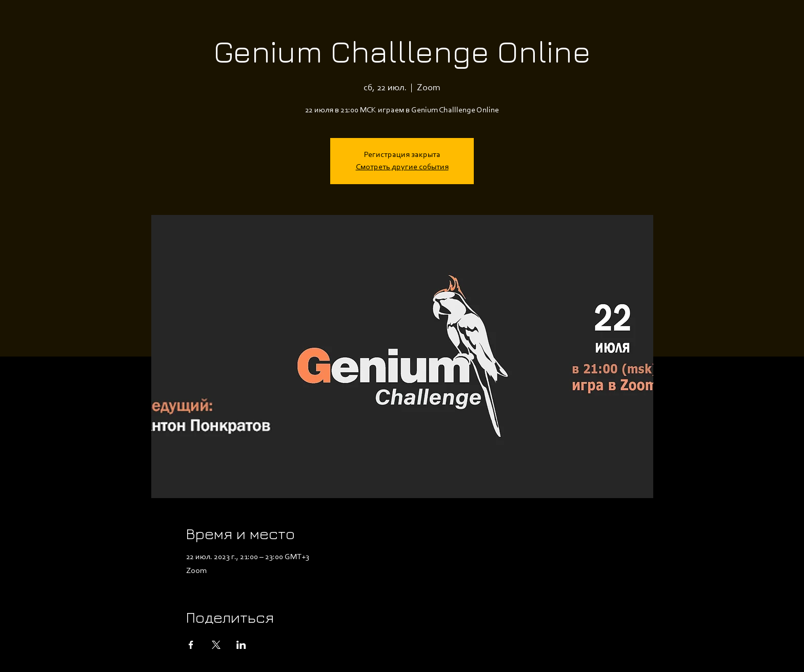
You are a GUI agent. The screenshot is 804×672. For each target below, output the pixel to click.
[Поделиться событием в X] (216, 645)
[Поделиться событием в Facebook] (191, 645)
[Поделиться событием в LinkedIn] (241, 645)
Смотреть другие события (402, 167)
